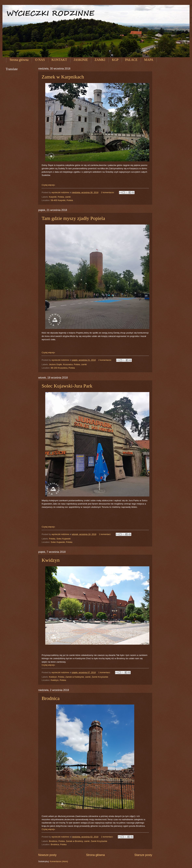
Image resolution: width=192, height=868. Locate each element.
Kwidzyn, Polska (58, 680)
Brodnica (51, 698)
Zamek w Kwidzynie (75, 677)
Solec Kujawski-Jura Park (67, 386)
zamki (68, 197)
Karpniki (53, 197)
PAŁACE (131, 60)
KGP (115, 60)
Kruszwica (68, 364)
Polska (61, 197)
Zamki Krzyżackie (100, 677)
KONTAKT (59, 60)
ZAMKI (100, 60)
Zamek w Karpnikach (63, 77)
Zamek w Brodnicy (74, 841)
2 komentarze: (108, 192)
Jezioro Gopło (55, 364)
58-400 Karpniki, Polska (62, 200)
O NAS (40, 60)
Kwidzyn (51, 560)
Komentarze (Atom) (59, 861)
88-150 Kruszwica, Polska (63, 368)
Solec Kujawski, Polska (62, 542)
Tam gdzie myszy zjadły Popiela (73, 218)
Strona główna (19, 60)
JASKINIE (81, 60)
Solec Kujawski (64, 539)
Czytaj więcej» (48, 185)
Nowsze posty (47, 855)
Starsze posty (143, 855)
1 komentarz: (105, 534)
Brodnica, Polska (59, 844)
